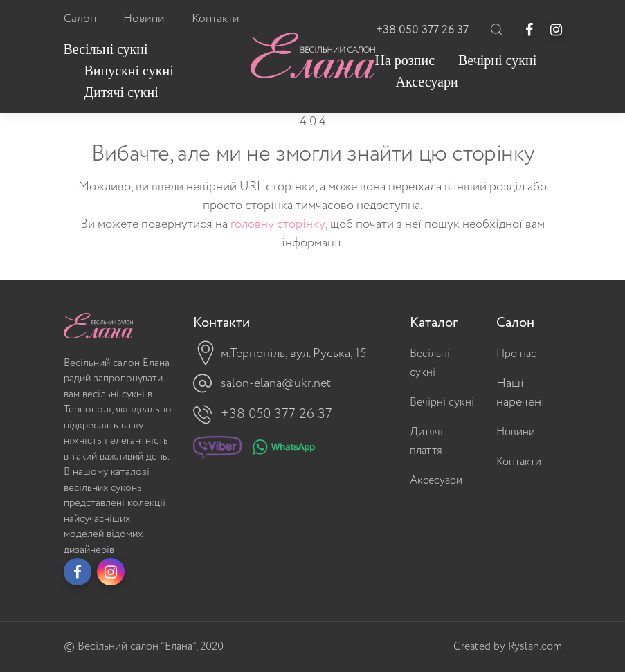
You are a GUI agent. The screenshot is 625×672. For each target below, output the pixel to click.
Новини (516, 432)
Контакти (519, 462)
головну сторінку (278, 224)
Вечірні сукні (442, 402)
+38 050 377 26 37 (422, 30)
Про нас (516, 354)
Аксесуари (436, 481)
